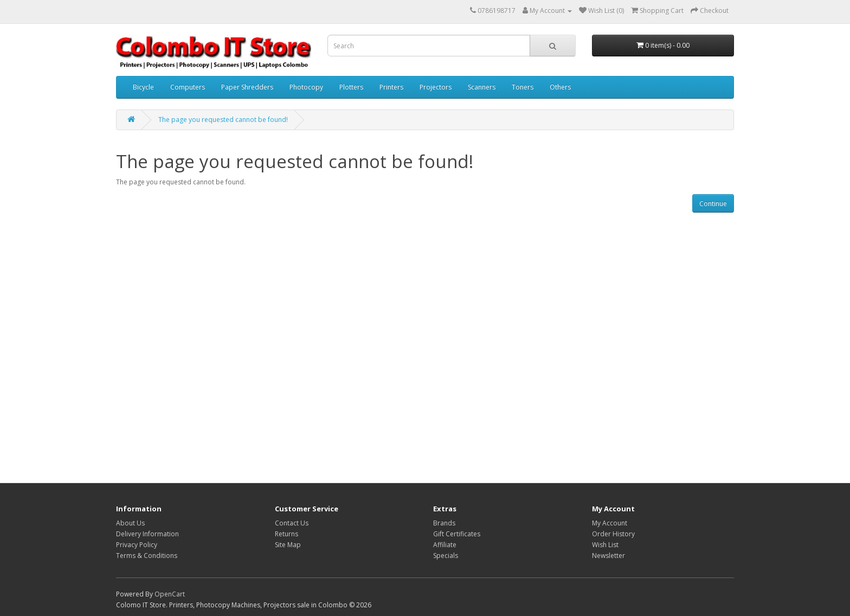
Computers (188, 87)
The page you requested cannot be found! (223, 120)
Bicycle (143, 87)
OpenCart (170, 594)
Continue (713, 204)
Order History (613, 534)
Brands (444, 523)
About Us (130, 523)
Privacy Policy (137, 545)
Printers (391, 87)
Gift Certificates (457, 534)
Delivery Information (147, 534)
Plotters (351, 87)
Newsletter (608, 556)
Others (560, 87)
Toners (523, 87)
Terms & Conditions (147, 556)
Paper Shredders (247, 87)
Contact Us (292, 523)
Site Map (288, 545)
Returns (286, 534)
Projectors (436, 87)
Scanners (482, 87)
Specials (446, 556)
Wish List (605, 545)
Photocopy (306, 87)
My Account (610, 523)
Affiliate (445, 545)
